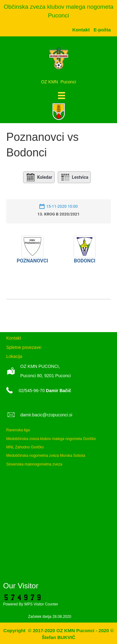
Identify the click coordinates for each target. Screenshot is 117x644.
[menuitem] (102, 30)
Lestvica (74, 177)
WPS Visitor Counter (41, 604)
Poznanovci (32, 261)
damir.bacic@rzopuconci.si (46, 415)
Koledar (39, 177)
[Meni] (61, 95)
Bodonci (85, 261)
